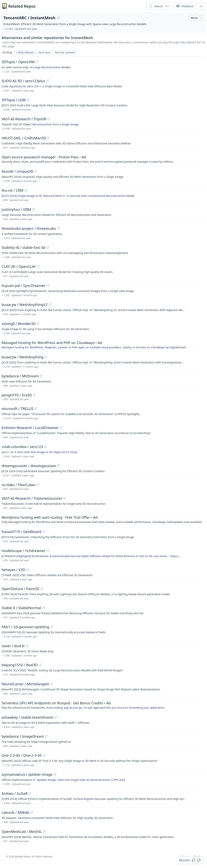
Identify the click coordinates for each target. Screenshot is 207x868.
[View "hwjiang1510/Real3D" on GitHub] (40, 665)
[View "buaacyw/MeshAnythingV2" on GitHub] (50, 305)
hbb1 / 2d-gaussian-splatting (25, 627)
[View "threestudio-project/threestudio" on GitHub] (58, 228)
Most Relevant (25, 52)
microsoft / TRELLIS (17, 409)
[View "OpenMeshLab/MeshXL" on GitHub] (44, 831)
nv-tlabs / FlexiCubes (19, 485)
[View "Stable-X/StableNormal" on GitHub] (43, 608)
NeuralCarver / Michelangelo (25, 684)
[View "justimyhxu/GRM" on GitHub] (33, 209)
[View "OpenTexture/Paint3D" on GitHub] (42, 589)
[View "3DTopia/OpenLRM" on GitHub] (37, 62)
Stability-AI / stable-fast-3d (23, 247)
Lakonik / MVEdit (15, 812)
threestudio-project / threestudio (29, 228)
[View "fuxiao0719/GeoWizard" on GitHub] (44, 532)
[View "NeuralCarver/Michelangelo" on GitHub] (52, 684)
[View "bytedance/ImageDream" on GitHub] (46, 736)
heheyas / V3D (13, 570)
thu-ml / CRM (12, 190)
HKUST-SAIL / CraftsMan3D (24, 138)
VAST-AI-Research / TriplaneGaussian (32, 498)
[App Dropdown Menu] (201, 6)
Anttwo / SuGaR (15, 793)
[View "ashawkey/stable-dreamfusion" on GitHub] (56, 717)
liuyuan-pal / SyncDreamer (23, 286)
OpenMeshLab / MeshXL (22, 831)
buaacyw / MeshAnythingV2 (25, 305)
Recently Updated (65, 52)
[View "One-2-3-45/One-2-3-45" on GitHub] (44, 755)
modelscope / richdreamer (24, 551)
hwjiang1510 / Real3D (20, 665)
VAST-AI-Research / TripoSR (24, 119)
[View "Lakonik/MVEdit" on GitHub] (32, 812)
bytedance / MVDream (20, 376)
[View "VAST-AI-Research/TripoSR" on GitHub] (49, 119)
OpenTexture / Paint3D (20, 589)
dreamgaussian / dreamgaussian (29, 466)
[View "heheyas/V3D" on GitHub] (28, 570)
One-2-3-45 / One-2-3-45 (22, 755)
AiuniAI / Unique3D (17, 171)
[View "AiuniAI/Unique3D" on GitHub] (36, 171)
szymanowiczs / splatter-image (27, 774)
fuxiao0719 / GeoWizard (21, 532)
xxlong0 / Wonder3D (19, 324)
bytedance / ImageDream (23, 736)
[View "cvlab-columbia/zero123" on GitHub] (45, 447)
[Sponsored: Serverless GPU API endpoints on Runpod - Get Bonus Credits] (103, 705)
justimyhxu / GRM (16, 209)
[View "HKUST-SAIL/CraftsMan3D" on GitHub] (48, 138)
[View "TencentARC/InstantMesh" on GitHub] (59, 18)
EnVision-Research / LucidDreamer (30, 428)
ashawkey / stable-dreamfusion (27, 717)
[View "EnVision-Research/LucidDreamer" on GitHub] (61, 428)
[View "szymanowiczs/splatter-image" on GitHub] (55, 774)
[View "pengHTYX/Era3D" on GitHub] (34, 395)
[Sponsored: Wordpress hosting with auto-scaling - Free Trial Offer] (103, 519)
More (197, 18)
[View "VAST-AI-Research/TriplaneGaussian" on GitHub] (65, 498)
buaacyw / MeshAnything (23, 357)
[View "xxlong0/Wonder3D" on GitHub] (38, 324)
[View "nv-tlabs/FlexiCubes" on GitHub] (38, 485)
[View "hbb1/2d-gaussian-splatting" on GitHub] (52, 627)
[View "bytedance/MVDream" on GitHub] (41, 376)
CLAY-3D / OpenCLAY (19, 267)
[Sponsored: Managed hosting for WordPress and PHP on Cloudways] (103, 345)
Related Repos (22, 6)
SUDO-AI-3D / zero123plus (23, 81)
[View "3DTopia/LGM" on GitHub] (28, 100)
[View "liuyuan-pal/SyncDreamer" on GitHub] (48, 286)
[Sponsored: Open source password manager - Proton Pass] (103, 159)
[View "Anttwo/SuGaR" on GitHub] (30, 793)
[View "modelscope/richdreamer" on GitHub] (48, 551)
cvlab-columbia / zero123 (22, 447)
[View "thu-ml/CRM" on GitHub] (26, 190)
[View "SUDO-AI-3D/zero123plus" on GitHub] (48, 81)
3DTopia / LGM (14, 100)
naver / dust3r (13, 646)
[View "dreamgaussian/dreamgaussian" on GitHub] (58, 466)
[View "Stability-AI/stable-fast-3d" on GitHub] (48, 247)
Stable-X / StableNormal (21, 608)
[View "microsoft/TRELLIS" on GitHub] (36, 409)
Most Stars (45, 52)
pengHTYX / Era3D (17, 395)
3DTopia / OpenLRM (18, 62)
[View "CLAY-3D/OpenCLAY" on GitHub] (38, 267)
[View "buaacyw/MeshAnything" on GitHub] (46, 357)
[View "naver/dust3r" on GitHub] (27, 646)
